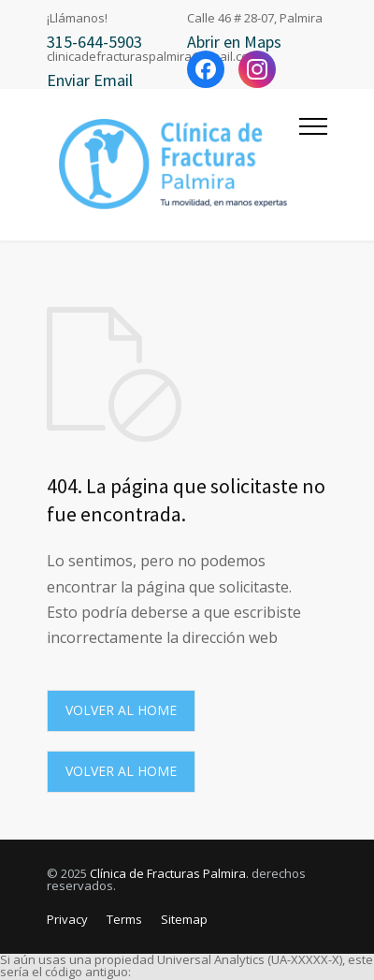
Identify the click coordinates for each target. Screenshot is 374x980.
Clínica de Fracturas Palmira (168, 873)
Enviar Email (90, 80)
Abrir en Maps (234, 42)
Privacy (67, 919)
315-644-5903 (94, 42)
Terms (124, 919)
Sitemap (184, 919)
